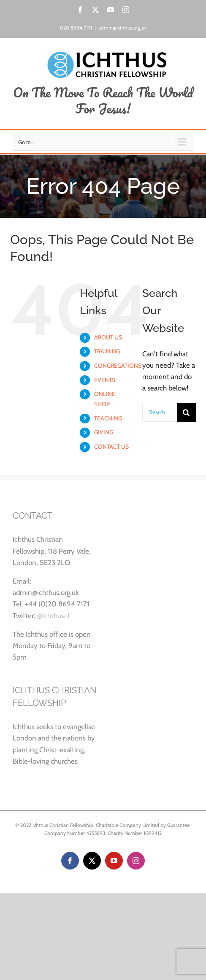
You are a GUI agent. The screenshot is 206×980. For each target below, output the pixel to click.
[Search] (186, 412)
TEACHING (108, 418)
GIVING (104, 432)
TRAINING (107, 351)
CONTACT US (111, 447)
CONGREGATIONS (118, 366)
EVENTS (105, 380)
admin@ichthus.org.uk (122, 28)
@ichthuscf (54, 616)
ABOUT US (108, 337)
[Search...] (159, 412)
